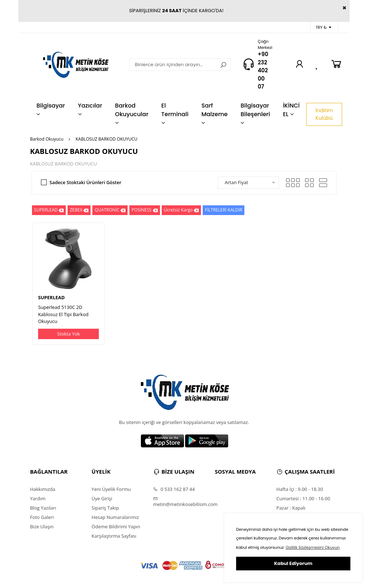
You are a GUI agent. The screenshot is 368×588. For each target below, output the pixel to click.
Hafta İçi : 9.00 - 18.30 (300, 489)
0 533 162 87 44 (174, 489)
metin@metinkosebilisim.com (184, 502)
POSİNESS (144, 210)
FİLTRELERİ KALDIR (224, 210)
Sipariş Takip (105, 508)
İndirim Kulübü (324, 114)
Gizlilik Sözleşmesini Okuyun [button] (313, 547)
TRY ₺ (323, 28)
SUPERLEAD (49, 210)
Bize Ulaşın (42, 527)
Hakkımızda (42, 489)
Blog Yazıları (43, 508)
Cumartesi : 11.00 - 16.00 (303, 498)
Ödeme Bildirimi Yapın (116, 527)
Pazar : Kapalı (291, 508)
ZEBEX (79, 210)
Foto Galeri (42, 517)
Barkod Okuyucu (47, 139)
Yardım (38, 498)
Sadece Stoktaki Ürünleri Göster (86, 182)
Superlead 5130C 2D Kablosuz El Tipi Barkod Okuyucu (63, 314)
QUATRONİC (110, 210)
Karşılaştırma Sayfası (114, 536)
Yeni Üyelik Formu (111, 489)
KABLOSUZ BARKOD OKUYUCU (106, 139)
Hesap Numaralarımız (115, 517)
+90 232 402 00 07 (263, 70)
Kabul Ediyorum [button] (293, 563)
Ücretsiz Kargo (181, 210)
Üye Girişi (102, 498)
